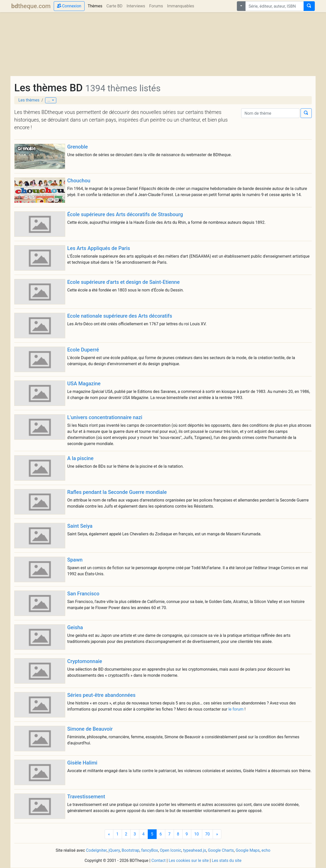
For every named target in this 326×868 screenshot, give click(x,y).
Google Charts (221, 850)
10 (197, 834)
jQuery (114, 850)
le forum (236, 709)
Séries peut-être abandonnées (101, 695)
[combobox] (275, 6)
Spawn (75, 560)
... (49, 100)
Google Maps (248, 850)
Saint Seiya (80, 526)
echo (266, 850)
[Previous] (109, 834)
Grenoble (78, 147)
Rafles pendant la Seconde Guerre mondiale (117, 492)
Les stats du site (227, 860)
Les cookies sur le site (189, 860)
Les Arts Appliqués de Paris (99, 248)
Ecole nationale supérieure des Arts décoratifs (120, 316)
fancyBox (150, 850)
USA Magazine (84, 384)
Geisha (75, 627)
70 (208, 834)
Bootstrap (131, 850)
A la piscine (80, 458)
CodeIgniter (96, 850)
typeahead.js (195, 850)
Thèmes (96, 6)
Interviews (136, 6)
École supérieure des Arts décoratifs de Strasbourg (125, 214)
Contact (158, 860)
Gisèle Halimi (82, 763)
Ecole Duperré (83, 350)
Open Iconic (171, 850)
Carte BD (114, 6)
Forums (156, 6)
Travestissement (86, 797)
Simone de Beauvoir (90, 729)
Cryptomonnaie (85, 661)
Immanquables (181, 6)
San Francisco (83, 594)
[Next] (217, 834)
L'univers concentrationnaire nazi (105, 417)
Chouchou (79, 181)
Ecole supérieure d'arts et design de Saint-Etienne (123, 282)
